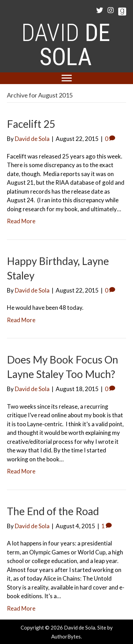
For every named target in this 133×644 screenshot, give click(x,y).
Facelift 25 (31, 124)
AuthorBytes (66, 636)
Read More (21, 221)
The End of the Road (53, 511)
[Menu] (67, 78)
